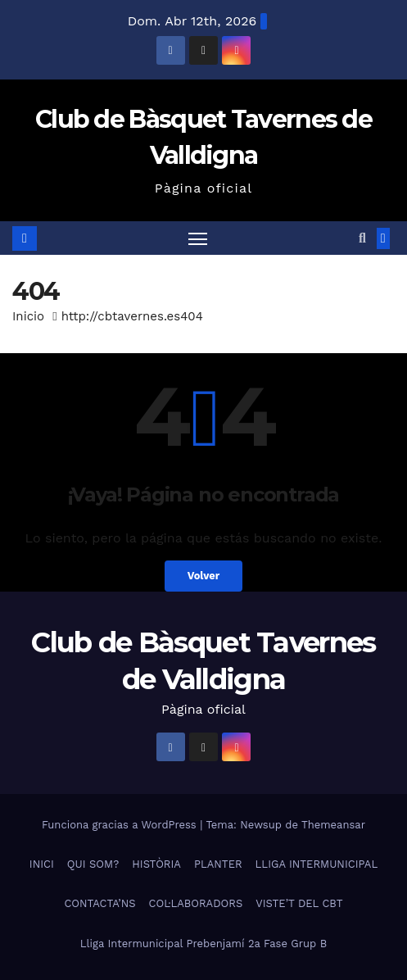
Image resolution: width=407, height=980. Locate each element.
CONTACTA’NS (99, 903)
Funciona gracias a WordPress (121, 825)
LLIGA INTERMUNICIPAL (317, 864)
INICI (42, 864)
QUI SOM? (93, 864)
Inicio (28, 316)
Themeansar (333, 825)
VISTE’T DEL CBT (299, 903)
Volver (204, 576)
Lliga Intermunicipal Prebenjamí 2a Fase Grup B (203, 944)
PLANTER (218, 864)
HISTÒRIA (156, 864)
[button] (362, 238)
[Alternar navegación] (198, 238)
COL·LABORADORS (196, 903)
